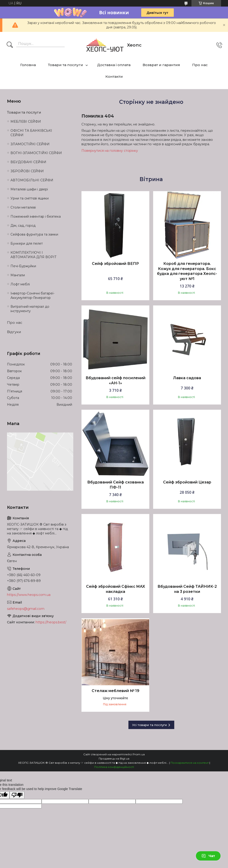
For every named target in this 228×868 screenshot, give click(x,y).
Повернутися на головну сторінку (110, 151)
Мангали (18, 275)
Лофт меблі (20, 284)
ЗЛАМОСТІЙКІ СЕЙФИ (30, 144)
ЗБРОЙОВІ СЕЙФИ (27, 171)
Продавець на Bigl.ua (114, 758)
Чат (208, 856)
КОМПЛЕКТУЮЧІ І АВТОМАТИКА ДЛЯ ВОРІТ (34, 255)
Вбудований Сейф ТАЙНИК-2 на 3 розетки (187, 589)
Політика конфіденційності (114, 767)
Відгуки (14, 332)
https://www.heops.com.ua (29, 595)
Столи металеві (23, 207)
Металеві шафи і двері (29, 189)
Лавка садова (187, 378)
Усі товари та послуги (149, 725)
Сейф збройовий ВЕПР (115, 264)
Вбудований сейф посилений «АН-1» (116, 380)
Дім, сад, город (23, 226)
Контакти (114, 76)
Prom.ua (139, 754)
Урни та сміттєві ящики (30, 198)
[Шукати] (10, 45)
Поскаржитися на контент (190, 763)
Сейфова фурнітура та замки (34, 234)
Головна (28, 65)
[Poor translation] (17, 795)
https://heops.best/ (51, 622)
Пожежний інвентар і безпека (36, 216)
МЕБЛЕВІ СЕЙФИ (26, 122)
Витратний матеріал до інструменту (30, 309)
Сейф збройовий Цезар (187, 482)
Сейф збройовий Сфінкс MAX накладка (116, 589)
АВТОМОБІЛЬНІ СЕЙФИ (32, 180)
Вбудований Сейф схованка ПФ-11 (116, 485)
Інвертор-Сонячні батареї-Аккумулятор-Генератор (32, 296)
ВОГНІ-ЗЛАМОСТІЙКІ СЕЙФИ (36, 153)
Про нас (200, 65)
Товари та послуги (65, 65)
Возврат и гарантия (161, 65)
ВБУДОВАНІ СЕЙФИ (28, 162)
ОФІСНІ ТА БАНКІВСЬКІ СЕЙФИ (31, 133)
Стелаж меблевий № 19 (116, 691)
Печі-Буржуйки (23, 266)
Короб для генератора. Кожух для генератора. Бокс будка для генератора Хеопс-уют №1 (187, 271)
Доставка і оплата (114, 65)
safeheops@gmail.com (26, 609)
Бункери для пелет (27, 243)
